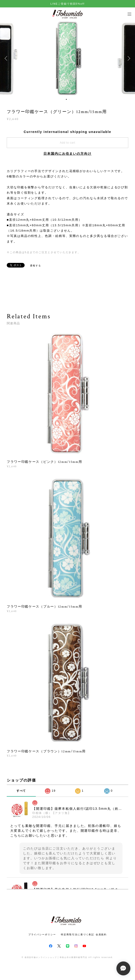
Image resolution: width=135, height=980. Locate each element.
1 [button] (66, 99)
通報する (36, 266)
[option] (68, 58)
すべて (21, 791)
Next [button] (128, 58)
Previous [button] (7, 58)
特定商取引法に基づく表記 (77, 934)
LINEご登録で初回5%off (67, 4)
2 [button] (69, 99)
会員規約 (101, 934)
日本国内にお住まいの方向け (67, 154)
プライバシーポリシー (42, 934)
